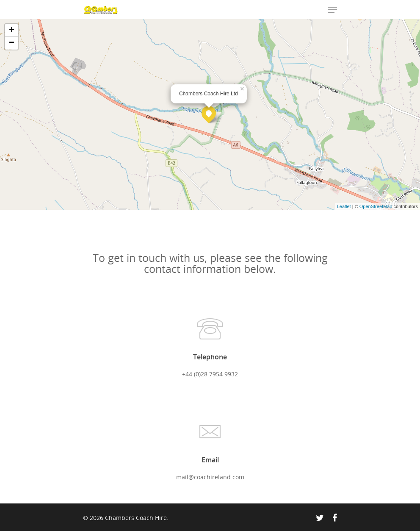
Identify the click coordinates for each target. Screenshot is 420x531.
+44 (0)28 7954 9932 (210, 374)
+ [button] (12, 31)
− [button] (12, 43)
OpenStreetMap (376, 206)
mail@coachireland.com (210, 477)
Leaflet (344, 206)
